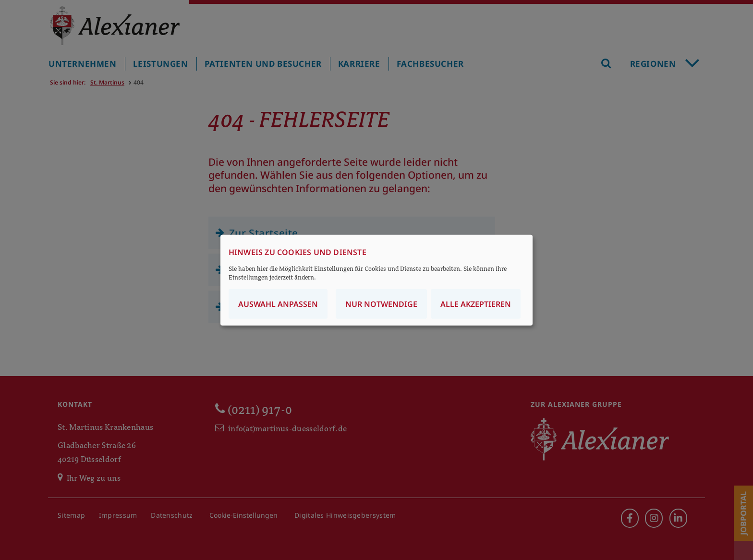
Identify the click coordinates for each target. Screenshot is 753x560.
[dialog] (376, 280)
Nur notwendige (381, 304)
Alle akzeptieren (476, 304)
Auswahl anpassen (278, 304)
